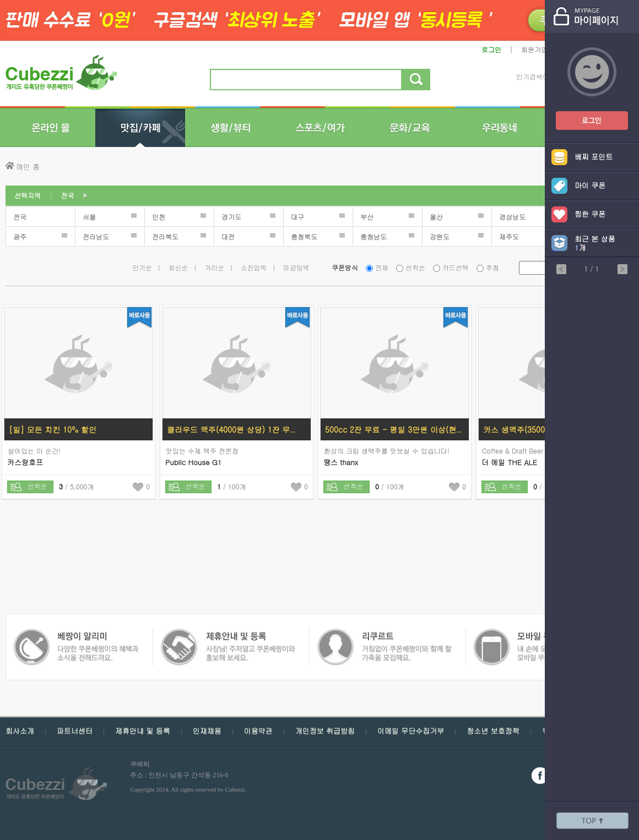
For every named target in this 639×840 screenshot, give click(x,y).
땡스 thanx (341, 462)
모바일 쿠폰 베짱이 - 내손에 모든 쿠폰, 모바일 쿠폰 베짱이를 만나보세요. (384, 634)
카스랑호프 (25, 462)
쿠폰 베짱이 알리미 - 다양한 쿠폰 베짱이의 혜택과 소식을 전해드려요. (538, 634)
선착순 (415, 267)
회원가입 (534, 49)
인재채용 (207, 731)
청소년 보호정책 (493, 731)
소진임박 (254, 267)
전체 (382, 267)
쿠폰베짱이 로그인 (583, 114)
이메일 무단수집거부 (411, 731)
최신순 (178, 267)
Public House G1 (193, 462)
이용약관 (258, 731)
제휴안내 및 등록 (143, 731)
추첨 (492, 267)
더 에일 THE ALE (509, 462)
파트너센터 (75, 731)
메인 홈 (28, 167)
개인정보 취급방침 (325, 731)
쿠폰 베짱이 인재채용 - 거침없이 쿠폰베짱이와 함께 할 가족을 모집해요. (227, 634)
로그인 (491, 49)
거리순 (214, 267)
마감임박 (296, 267)
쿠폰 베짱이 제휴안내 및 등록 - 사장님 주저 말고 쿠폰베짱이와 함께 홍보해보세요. (76, 634)
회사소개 (20, 731)
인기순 (142, 267)
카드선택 (456, 267)
